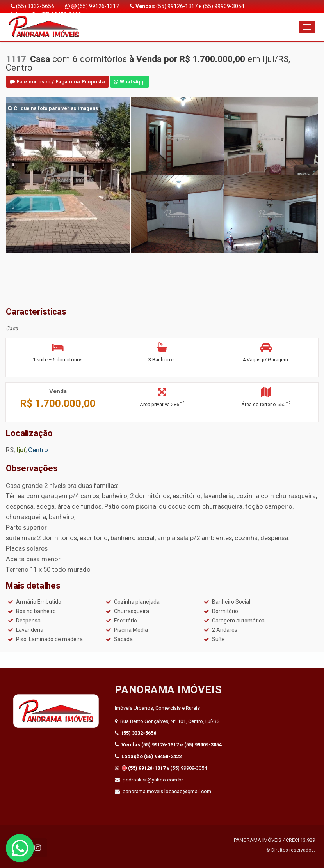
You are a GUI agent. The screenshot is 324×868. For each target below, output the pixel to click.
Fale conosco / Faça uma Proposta (56, 82)
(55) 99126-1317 (92, 6)
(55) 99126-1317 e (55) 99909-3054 (187, 6)
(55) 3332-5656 (32, 6)
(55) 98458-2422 (148, 756)
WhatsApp (126, 82)
